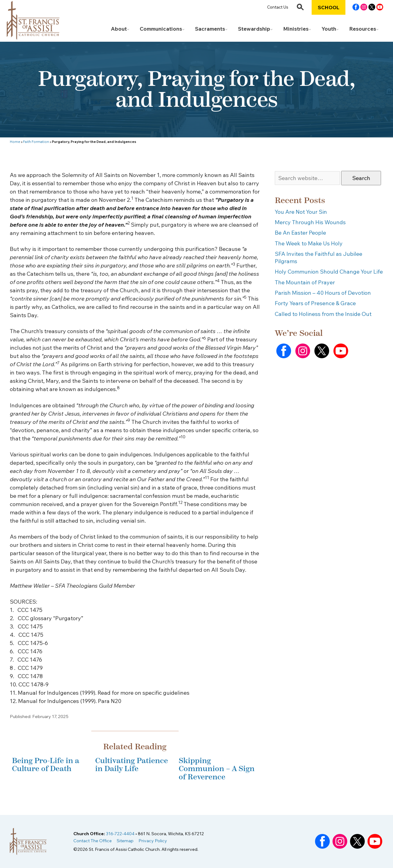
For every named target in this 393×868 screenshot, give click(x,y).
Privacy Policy (153, 841)
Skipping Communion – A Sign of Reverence (217, 769)
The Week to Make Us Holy (309, 243)
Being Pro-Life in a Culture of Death (46, 765)
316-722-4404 (120, 834)
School (329, 7)
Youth (329, 29)
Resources (363, 29)
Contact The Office (93, 841)
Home (15, 142)
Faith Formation (36, 142)
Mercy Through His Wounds (310, 222)
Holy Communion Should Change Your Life (329, 272)
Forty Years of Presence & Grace (315, 303)
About (119, 29)
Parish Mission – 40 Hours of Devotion (323, 293)
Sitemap (125, 841)
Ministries (296, 29)
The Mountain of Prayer (305, 282)
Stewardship (254, 29)
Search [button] (361, 178)
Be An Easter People (300, 233)
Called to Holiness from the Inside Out (323, 314)
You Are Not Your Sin (301, 212)
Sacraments (210, 29)
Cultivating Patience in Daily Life (132, 765)
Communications (161, 29)
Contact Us (278, 7)
